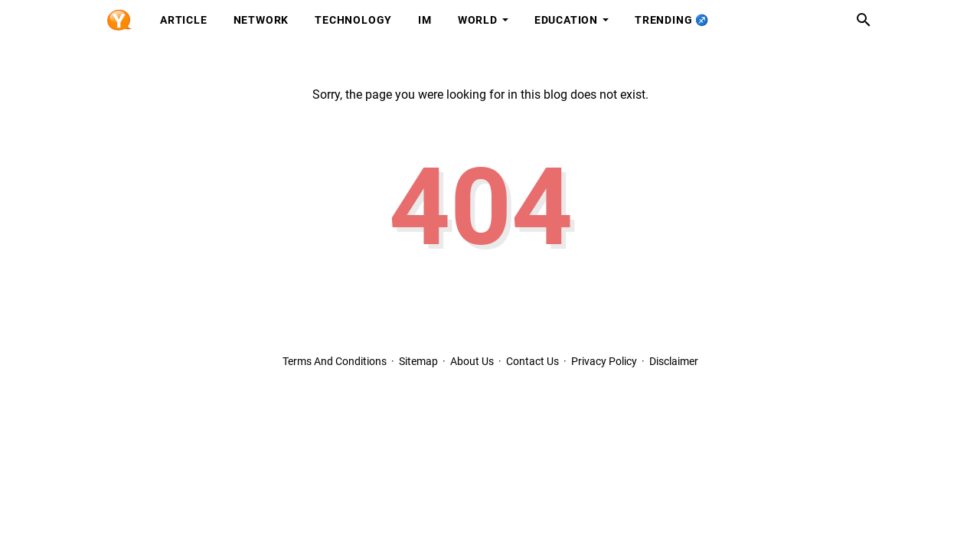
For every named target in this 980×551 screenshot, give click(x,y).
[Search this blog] (864, 20)
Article (184, 20)
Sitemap (418, 361)
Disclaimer (674, 361)
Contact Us (532, 361)
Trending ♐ (672, 20)
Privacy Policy (604, 361)
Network (261, 20)
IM (425, 20)
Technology (353, 20)
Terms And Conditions (335, 361)
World (478, 20)
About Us (472, 361)
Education (566, 20)
